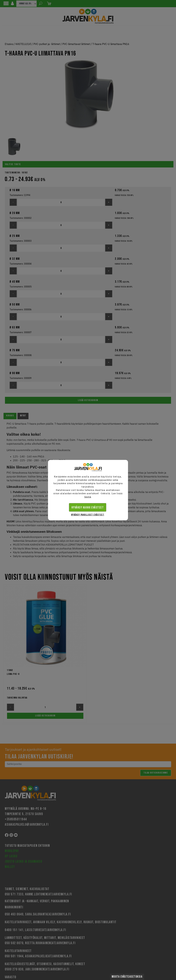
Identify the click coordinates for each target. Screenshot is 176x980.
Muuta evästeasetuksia (127, 977)
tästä (88, 497)
